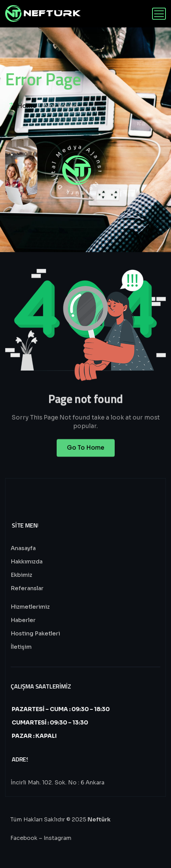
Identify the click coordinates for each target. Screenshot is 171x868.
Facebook (24, 838)
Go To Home (86, 452)
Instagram (58, 838)
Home (27, 106)
